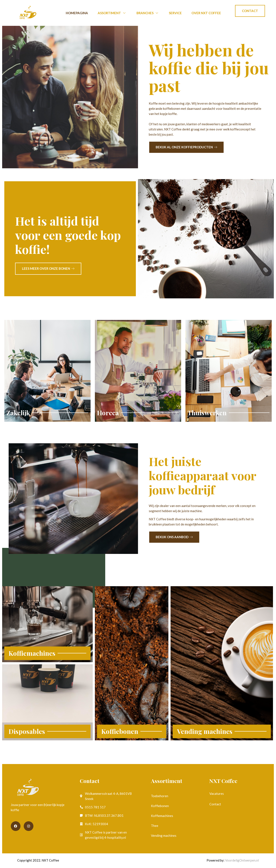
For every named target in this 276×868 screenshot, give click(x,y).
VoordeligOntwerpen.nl (242, 860)
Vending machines (164, 835)
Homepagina (77, 13)
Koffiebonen (160, 806)
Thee (155, 826)
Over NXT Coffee (206, 13)
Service (175, 13)
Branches (148, 13)
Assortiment (112, 13)
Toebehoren (160, 796)
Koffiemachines (162, 816)
